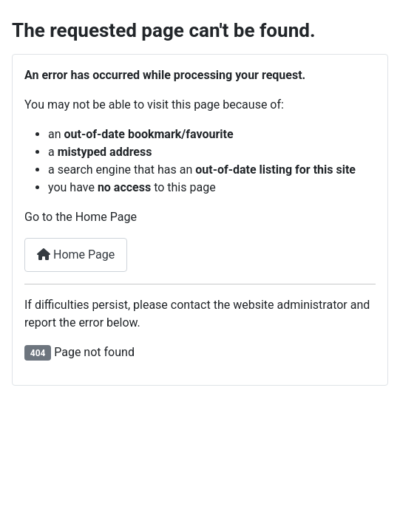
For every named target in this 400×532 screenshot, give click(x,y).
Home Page (76, 255)
